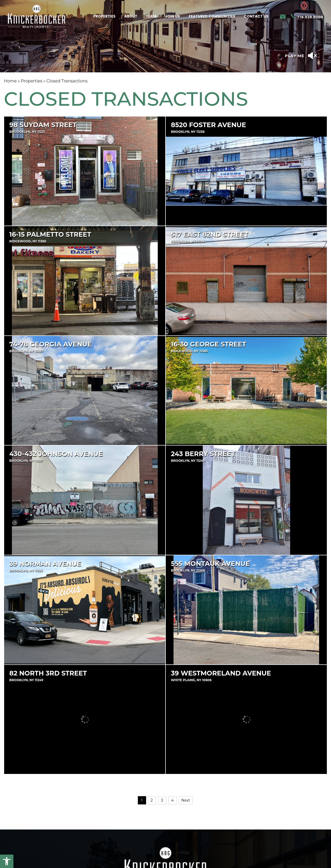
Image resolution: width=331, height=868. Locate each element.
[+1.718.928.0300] (307, 17)
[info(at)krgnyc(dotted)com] (283, 17)
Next (186, 800)
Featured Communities (212, 16)
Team (151, 16)
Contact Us (256, 16)
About (131, 16)
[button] (7, 861)
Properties (104, 16)
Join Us (173, 16)
